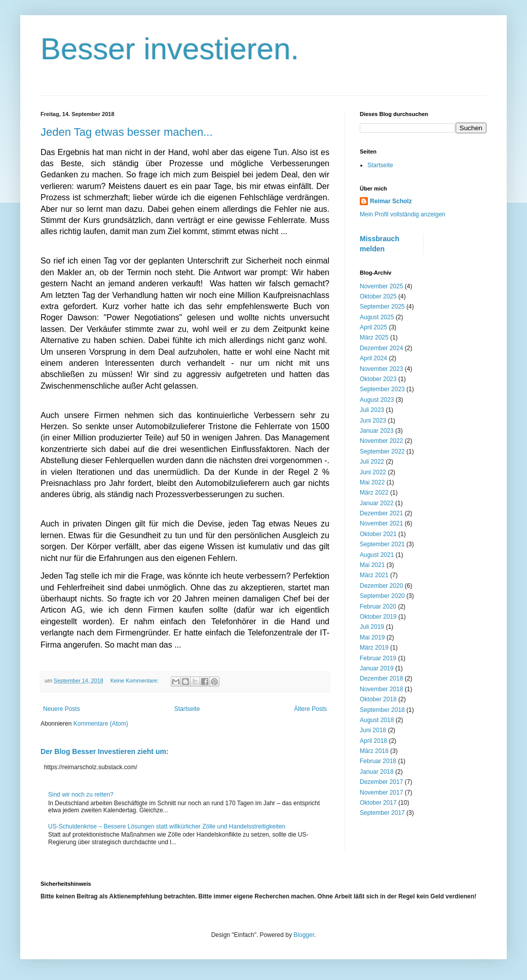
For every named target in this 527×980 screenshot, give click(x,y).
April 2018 (373, 741)
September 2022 (382, 451)
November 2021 (381, 523)
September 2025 (382, 307)
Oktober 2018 (378, 699)
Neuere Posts (62, 709)
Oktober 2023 (378, 379)
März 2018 (374, 751)
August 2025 (377, 317)
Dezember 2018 (381, 679)
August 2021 (377, 555)
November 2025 (381, 286)
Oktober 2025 (378, 296)
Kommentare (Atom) (101, 724)
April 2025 (373, 327)
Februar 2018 (378, 761)
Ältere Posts (310, 709)
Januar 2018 (377, 772)
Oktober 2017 (378, 803)
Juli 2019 (372, 627)
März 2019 (374, 648)
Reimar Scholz (391, 201)
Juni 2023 (373, 421)
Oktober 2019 (378, 617)
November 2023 (381, 369)
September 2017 (382, 813)
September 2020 (382, 596)
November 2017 (381, 793)
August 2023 (377, 400)
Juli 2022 (372, 462)
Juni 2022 (373, 472)
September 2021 (382, 544)
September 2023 (382, 389)
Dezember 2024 (381, 348)
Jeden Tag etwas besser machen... (127, 132)
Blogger (304, 935)
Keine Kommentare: (135, 681)
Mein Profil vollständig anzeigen (403, 214)
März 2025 (374, 337)
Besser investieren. (170, 49)
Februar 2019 (378, 658)
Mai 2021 (372, 565)
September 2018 (382, 710)
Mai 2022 (372, 482)
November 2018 (381, 689)
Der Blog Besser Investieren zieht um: (105, 751)
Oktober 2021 (378, 534)
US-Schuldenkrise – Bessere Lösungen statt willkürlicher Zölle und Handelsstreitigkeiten (167, 826)
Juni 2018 (373, 730)
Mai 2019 (372, 637)
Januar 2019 (377, 668)
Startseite (187, 709)
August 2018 (377, 720)
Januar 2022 (377, 503)
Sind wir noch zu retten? (81, 795)
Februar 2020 (378, 607)
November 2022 (381, 441)
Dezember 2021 (381, 513)
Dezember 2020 (381, 586)
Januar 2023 (377, 431)
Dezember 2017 (381, 782)
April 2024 (373, 358)
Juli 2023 (372, 410)
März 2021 (374, 575)
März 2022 (374, 493)
